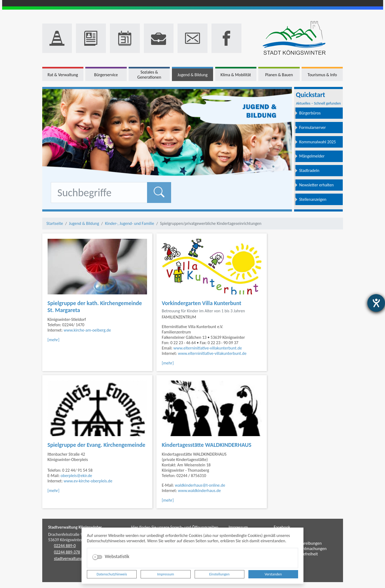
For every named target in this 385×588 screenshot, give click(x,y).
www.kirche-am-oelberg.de (87, 330)
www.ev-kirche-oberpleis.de (88, 481)
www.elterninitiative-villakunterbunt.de (208, 348)
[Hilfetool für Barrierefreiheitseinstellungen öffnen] (376, 303)
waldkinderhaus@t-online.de (200, 485)
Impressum (166, 574)
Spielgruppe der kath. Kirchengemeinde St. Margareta (95, 307)
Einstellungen (220, 574)
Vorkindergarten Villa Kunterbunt (202, 303)
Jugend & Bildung (84, 223)
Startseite (55, 223)
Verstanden (273, 574)
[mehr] (54, 340)
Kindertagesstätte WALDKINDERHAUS (207, 445)
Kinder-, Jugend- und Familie (130, 223)
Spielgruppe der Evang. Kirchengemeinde (97, 445)
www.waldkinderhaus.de (199, 491)
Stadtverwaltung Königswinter (75, 527)
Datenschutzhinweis (112, 574)
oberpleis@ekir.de (76, 476)
